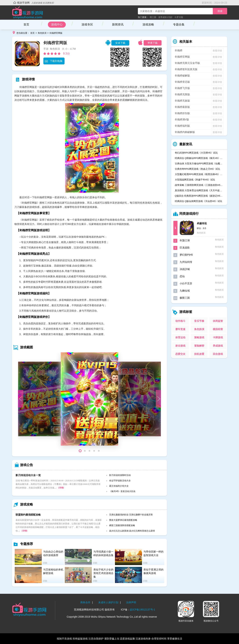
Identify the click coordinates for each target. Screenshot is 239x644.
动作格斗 (180, 321)
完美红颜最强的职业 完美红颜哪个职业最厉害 (131, 515)
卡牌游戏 (218, 337)
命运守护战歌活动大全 (120, 481)
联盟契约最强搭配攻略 (28, 515)
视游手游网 (23, 3)
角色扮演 (42, 33)
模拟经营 (218, 329)
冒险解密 (199, 346)
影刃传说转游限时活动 (120, 475)
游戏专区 (87, 24)
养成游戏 (218, 346)
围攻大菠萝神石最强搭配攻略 (123, 520)
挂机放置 (199, 354)
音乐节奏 (199, 321)
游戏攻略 (148, 24)
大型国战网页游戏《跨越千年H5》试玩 (195, 180)
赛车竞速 (180, 329)
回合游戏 (218, 354)
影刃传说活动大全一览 (28, 475)
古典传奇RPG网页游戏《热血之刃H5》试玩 (197, 169)
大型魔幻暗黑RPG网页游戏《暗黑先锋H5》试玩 (199, 174)
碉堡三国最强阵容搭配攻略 (122, 525)
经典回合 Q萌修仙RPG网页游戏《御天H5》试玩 (199, 158)
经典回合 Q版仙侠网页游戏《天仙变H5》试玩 (198, 201)
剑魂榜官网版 (56, 33)
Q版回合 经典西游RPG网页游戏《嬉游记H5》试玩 (199, 196)
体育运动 (180, 337)
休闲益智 (218, 321)
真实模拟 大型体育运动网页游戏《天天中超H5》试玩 (199, 190)
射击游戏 (180, 346)
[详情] (61, 488)
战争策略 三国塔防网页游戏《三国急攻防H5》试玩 (199, 185)
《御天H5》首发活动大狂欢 (122, 491)
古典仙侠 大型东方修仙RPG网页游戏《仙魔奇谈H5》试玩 (199, 164)
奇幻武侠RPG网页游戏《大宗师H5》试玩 (196, 153)
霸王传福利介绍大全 (119, 486)
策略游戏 (199, 337)
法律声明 (131, 602)
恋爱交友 (180, 354)
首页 (26, 24)
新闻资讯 (118, 24)
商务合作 (85, 602)
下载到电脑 (54, 61)
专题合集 (179, 24)
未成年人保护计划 (108, 602)
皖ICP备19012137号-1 (143, 610)
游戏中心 (57, 24)
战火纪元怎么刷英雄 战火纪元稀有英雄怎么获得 (132, 531)
